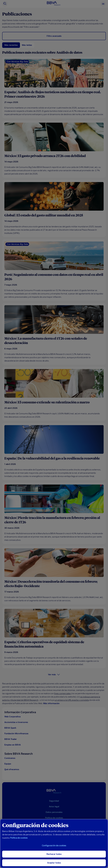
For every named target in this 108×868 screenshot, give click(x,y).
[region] (54, 843)
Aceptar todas (54, 863)
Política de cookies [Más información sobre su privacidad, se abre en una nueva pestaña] (19, 838)
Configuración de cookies (54, 846)
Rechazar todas (54, 854)
